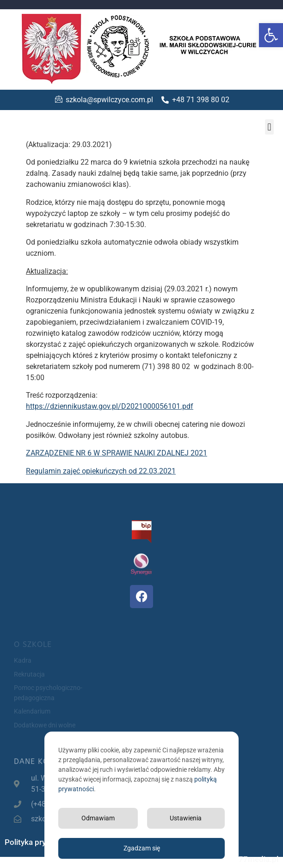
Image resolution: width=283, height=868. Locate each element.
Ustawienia (186, 818)
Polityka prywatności (41, 842)
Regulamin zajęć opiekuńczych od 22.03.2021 (101, 471)
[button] (271, 35)
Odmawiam (98, 818)
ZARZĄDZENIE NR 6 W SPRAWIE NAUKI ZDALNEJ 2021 (117, 453)
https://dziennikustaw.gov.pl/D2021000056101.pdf (110, 406)
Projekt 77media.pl (245, 859)
